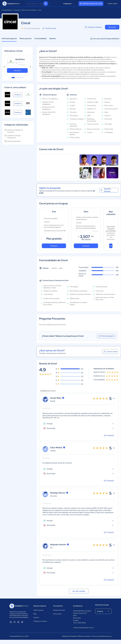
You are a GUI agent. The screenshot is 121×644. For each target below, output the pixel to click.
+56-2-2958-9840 (79, 623)
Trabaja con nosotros (40, 621)
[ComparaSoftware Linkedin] (11, 622)
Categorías (69, 4)
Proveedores (58, 606)
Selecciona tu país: (102, 605)
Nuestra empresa (40, 606)
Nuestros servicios (59, 610)
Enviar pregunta (106, 336)
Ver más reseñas (79, 591)
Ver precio (112, 27)
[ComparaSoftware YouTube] (15, 622)
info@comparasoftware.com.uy (82, 628)
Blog (35, 614)
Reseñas (53, 39)
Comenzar (54, 246)
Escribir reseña (49, 28)
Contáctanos (78, 606)
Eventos (36, 617)
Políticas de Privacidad (69, 636)
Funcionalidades (40, 39)
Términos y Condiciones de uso (101, 636)
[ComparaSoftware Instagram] (22, 622)
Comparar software (93, 27)
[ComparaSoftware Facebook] (18, 622)
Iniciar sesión (113, 4)
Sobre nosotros (38, 610)
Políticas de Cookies (84, 636)
